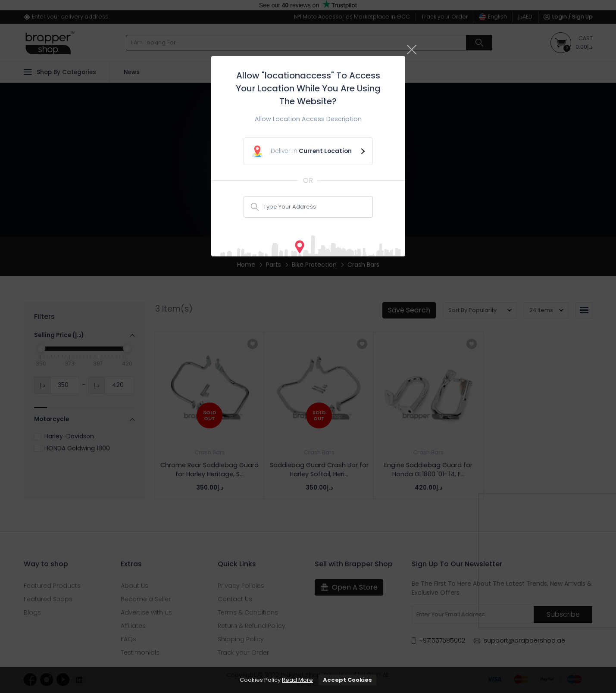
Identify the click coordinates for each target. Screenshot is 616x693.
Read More (297, 680)
